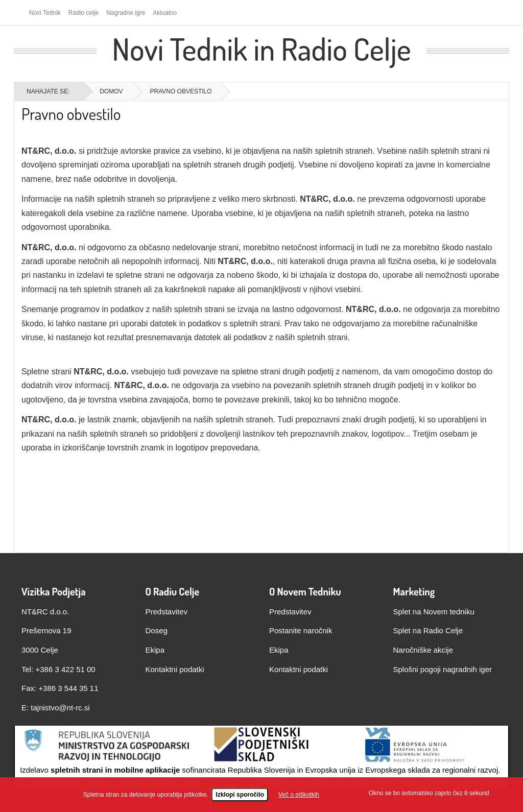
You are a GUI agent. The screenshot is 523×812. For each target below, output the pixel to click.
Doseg (157, 630)
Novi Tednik (45, 13)
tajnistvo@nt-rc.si (60, 708)
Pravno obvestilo (71, 114)
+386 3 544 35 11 (68, 688)
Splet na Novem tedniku (434, 612)
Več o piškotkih (299, 795)
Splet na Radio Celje (428, 630)
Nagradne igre (126, 13)
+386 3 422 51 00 (66, 669)
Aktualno (165, 13)
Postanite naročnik (301, 630)
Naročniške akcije (423, 650)
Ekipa (155, 650)
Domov (111, 91)
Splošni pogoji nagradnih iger (443, 669)
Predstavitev (167, 612)
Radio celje (84, 13)
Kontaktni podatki (175, 669)
